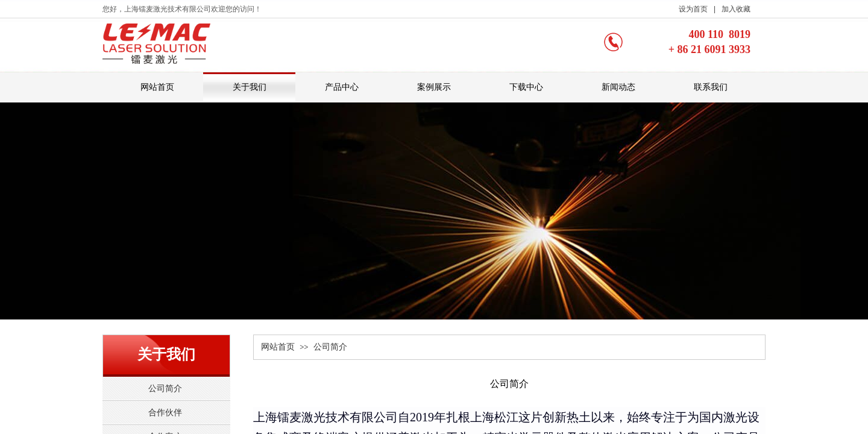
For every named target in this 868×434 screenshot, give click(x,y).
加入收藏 (736, 9)
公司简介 (330, 347)
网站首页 (278, 347)
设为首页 (693, 9)
